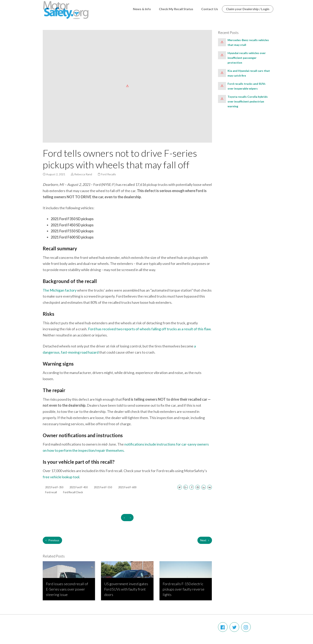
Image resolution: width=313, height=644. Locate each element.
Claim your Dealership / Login (248, 9)
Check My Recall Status (176, 9)
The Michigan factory (60, 290)
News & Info (142, 9)
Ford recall (51, 492)
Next (205, 540)
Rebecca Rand (83, 174)
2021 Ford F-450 (79, 487)
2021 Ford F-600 (127, 487)
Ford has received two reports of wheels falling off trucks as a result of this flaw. (149, 329)
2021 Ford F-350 (54, 487)
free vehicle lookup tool (61, 477)
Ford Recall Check (73, 492)
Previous (52, 540)
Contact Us (210, 9)
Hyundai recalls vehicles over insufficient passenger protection (247, 58)
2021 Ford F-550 (103, 487)
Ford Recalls (108, 174)
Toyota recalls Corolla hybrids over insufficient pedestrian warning (248, 101)
